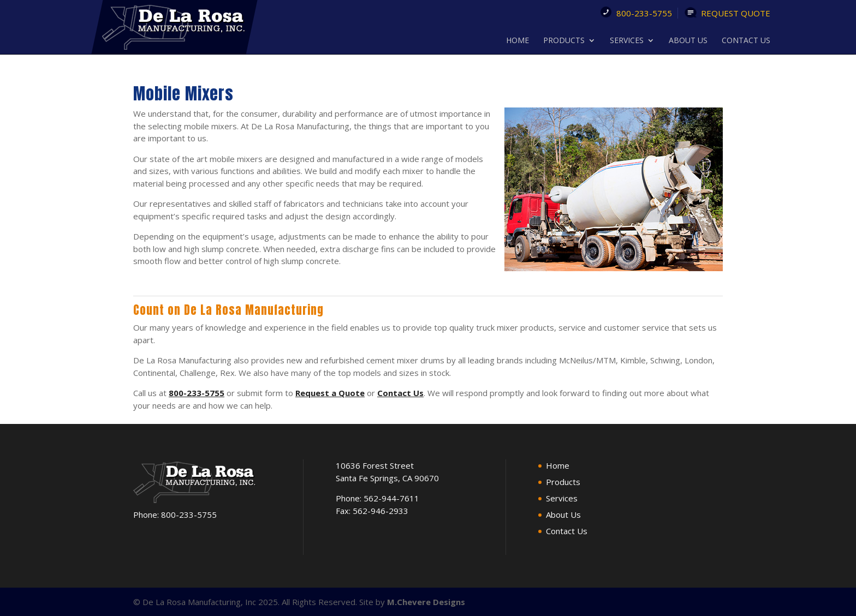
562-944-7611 (391, 498)
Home (518, 41)
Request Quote (736, 13)
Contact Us (746, 41)
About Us (688, 41)
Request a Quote (330, 393)
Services (627, 41)
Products (564, 41)
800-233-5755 (644, 13)
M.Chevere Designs (426, 601)
